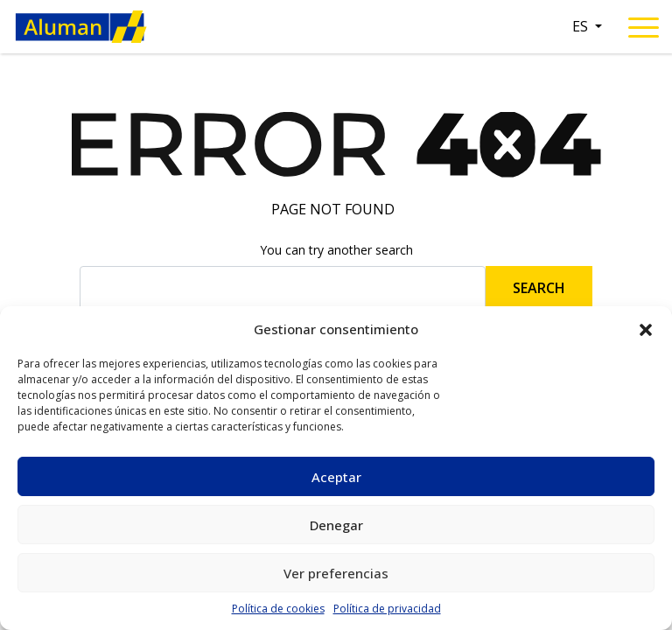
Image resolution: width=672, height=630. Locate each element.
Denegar (336, 525)
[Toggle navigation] (644, 31)
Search (539, 288)
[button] (646, 329)
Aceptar (336, 477)
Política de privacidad (387, 609)
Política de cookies (278, 609)
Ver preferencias (336, 573)
